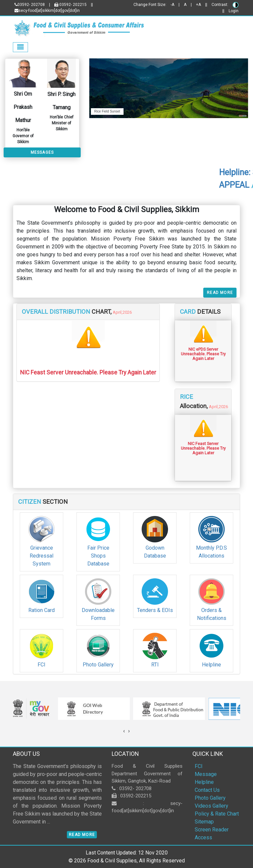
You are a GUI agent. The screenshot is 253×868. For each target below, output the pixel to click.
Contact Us (207, 790)
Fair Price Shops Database (98, 556)
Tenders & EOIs (155, 610)
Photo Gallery (98, 665)
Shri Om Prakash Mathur (23, 107)
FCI (42, 665)
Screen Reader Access (212, 834)
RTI (155, 665)
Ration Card (42, 610)
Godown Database (155, 552)
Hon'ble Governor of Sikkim (23, 136)
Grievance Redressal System (42, 556)
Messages (42, 152)
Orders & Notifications (212, 614)
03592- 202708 (30, 5)
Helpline (211, 665)
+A (198, 5)
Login (234, 11)
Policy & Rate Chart (217, 814)
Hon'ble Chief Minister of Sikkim (62, 123)
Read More (220, 293)
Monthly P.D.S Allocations (211, 552)
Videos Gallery (211, 806)
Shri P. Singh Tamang (61, 101)
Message (206, 774)
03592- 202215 (70, 5)
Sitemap (204, 822)
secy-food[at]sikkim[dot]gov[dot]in (47, 11)
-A (172, 5)
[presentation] (124, 731)
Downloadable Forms (98, 614)
